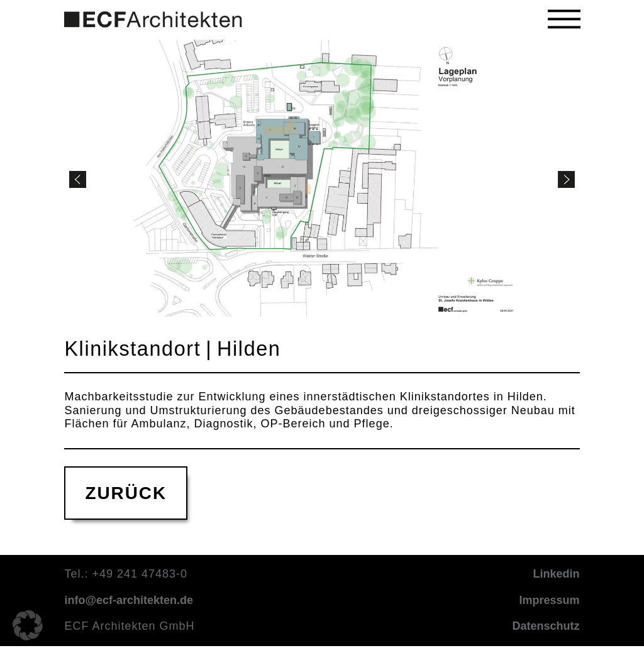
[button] (564, 19)
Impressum (550, 601)
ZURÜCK (126, 494)
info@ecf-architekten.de (129, 601)
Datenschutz (546, 627)
